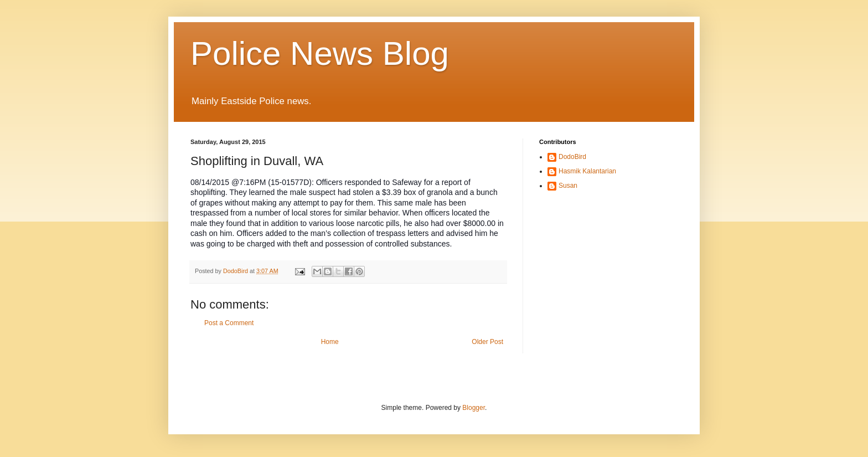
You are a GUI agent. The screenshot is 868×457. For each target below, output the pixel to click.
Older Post (487, 342)
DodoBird (572, 157)
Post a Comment (229, 323)
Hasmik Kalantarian (587, 171)
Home (330, 342)
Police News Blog (320, 53)
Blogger (474, 408)
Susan (568, 186)
